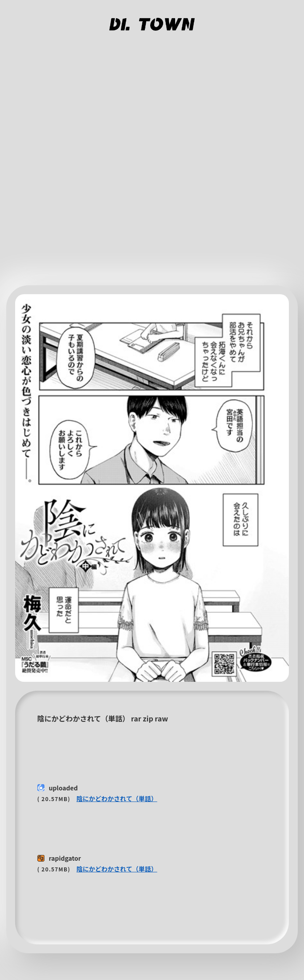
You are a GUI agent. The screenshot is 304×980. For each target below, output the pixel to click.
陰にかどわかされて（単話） (117, 798)
